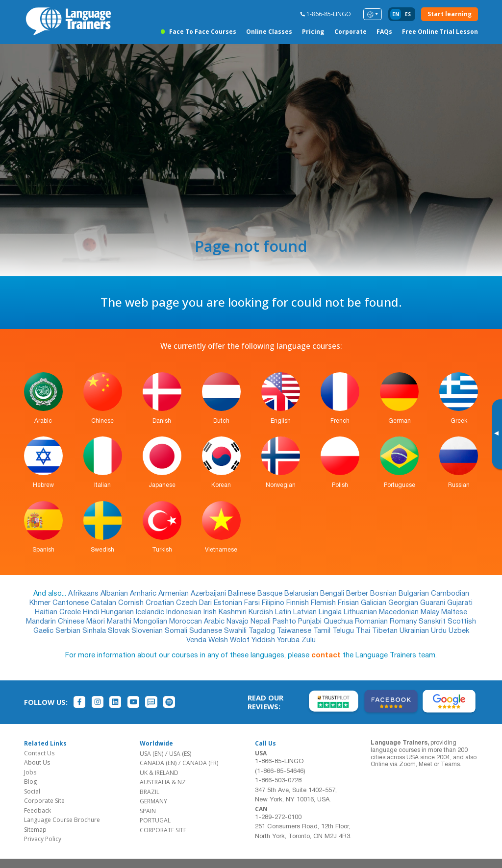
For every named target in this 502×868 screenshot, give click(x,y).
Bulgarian (415, 594)
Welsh (219, 640)
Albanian (115, 594)
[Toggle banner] (496, 434)
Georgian (404, 603)
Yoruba (289, 640)
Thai (364, 631)
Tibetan (386, 631)
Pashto (285, 622)
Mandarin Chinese (56, 622)
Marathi (120, 622)
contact (326, 656)
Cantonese (72, 603)
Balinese (243, 594)
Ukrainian (415, 631)
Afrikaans (84, 594)
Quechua (339, 622)
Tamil (323, 631)
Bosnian (384, 594)
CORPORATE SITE (163, 830)
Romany (404, 622)
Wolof (241, 640)
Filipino (274, 603)
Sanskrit (433, 622)
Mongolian (151, 622)
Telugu (344, 631)
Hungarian (118, 613)
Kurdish (262, 613)
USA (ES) (180, 754)
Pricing (313, 32)
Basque (271, 594)
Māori (96, 622)
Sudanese (207, 631)
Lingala (331, 613)
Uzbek (459, 631)
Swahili (236, 631)
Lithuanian (361, 613)
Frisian (349, 603)
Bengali (333, 594)
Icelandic (151, 613)
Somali (177, 631)
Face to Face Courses (203, 32)
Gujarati (460, 603)
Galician (375, 603)
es (408, 14)
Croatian (161, 603)
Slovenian (148, 631)
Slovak (120, 631)
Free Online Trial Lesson (440, 32)
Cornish (132, 603)
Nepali (262, 622)
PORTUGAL (155, 820)
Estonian (229, 603)
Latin (284, 613)
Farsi (253, 603)
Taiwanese (295, 631)
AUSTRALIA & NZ (163, 782)
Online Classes (269, 32)
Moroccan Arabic (198, 622)
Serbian (69, 631)
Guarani (434, 603)
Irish (211, 613)
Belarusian (302, 594)
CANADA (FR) (200, 763)
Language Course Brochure (62, 820)
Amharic (144, 594)
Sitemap (35, 830)
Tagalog (263, 631)
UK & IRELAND (159, 773)
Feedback (38, 810)
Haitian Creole (59, 613)
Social (32, 791)
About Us (37, 762)
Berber (358, 594)
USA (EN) (151, 754)
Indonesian (185, 613)
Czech (188, 603)
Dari (206, 603)
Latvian (306, 613)
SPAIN (148, 811)
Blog (30, 782)
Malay (431, 613)
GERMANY (153, 801)
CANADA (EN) (158, 763)
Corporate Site (44, 801)
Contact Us (39, 753)
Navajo (238, 622)
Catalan (104, 603)
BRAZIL (150, 792)
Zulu (309, 640)
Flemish (324, 603)
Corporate (351, 32)
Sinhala (95, 631)
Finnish (299, 603)
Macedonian (400, 613)
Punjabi (311, 622)
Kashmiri (234, 613)
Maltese (454, 613)
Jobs (30, 772)
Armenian (175, 594)
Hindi (92, 613)
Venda (197, 640)
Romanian (372, 622)
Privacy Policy (43, 839)
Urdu (440, 631)
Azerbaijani (209, 594)
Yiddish (264, 640)
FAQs (384, 32)
